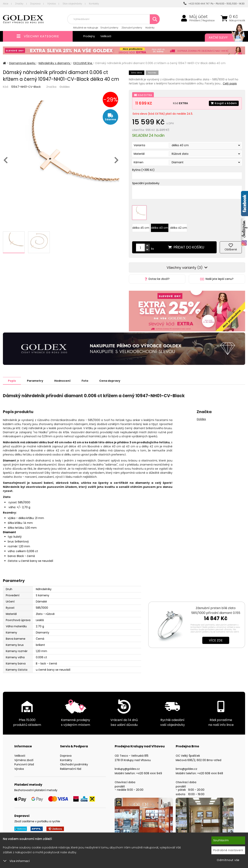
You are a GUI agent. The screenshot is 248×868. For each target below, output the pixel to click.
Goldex (65, 87)
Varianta (139, 145)
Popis (12, 381)
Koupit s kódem (224, 103)
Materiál (139, 154)
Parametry (35, 381)
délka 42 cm (179, 228)
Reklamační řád (71, 769)
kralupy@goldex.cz (127, 769)
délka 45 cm (141, 228)
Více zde (216, 640)
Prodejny (89, 36)
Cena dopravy (110, 381)
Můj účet (198, 17)
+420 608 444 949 (149, 773)
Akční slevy (223, 38)
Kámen (139, 162)
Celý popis (230, 83)
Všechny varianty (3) (187, 268)
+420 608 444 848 (210, 773)
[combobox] (113, 19)
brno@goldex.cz (186, 769)
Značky (19, 4)
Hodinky (150, 28)
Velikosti (106, 36)
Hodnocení (62, 381)
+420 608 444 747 (196, 4)
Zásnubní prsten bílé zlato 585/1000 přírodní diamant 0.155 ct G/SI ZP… (216, 613)
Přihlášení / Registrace (202, 21)
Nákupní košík (237, 21)
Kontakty (94, 4)
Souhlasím (221, 840)
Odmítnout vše (228, 860)
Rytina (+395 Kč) (143, 170)
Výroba (52, 4)
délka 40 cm (160, 228)
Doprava (35, 4)
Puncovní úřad (24, 764)
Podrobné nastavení (228, 850)
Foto (85, 381)
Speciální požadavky (146, 183)
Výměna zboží (24, 760)
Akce (6, 4)
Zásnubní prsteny (132, 28)
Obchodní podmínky (74, 764)
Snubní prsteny (109, 28)
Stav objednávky (72, 4)
